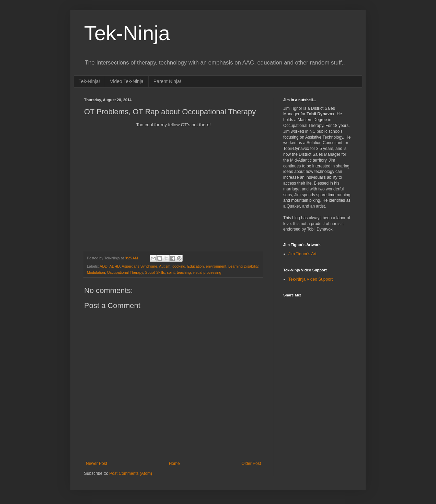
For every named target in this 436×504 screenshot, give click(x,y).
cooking (179, 266)
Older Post (251, 464)
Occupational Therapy (125, 272)
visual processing (207, 272)
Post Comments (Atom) (131, 473)
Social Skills (155, 272)
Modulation (96, 272)
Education (196, 266)
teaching (184, 272)
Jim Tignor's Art (302, 254)
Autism (165, 266)
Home (174, 464)
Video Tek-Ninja (127, 81)
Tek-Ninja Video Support (311, 279)
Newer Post (96, 464)
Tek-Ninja (127, 33)
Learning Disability (243, 266)
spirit (171, 272)
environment (216, 266)
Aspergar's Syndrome (139, 266)
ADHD (114, 266)
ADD (104, 266)
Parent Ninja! (167, 81)
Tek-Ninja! (89, 81)
